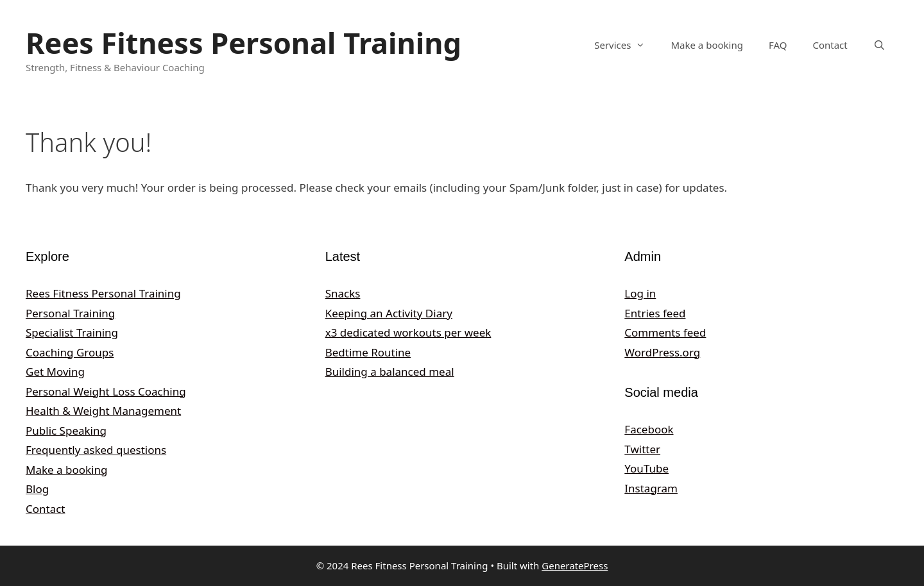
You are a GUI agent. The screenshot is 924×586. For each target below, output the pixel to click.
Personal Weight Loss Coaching (106, 391)
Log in (640, 293)
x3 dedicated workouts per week (408, 332)
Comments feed (665, 332)
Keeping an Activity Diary (389, 313)
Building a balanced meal (390, 372)
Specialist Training (72, 332)
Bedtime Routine (368, 352)
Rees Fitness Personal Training (244, 43)
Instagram (651, 488)
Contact (830, 45)
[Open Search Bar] (879, 45)
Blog (37, 489)
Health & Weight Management (103, 411)
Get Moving (55, 372)
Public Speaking (66, 431)
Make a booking (706, 45)
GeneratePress (575, 565)
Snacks (343, 293)
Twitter (642, 449)
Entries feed (655, 313)
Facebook (649, 429)
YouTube (646, 468)
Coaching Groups (70, 352)
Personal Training (70, 313)
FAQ (778, 45)
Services (626, 45)
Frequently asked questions (96, 450)
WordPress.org (662, 352)
